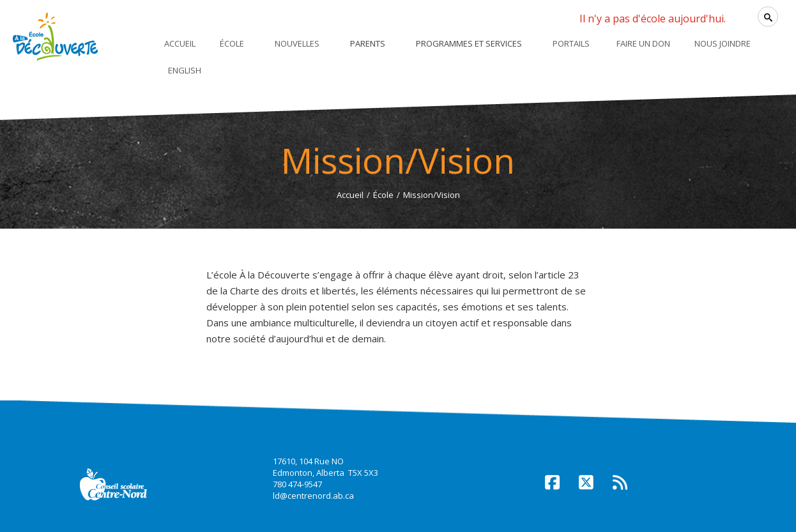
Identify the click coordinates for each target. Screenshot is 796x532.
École (383, 195)
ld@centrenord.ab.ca (313, 496)
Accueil (350, 195)
